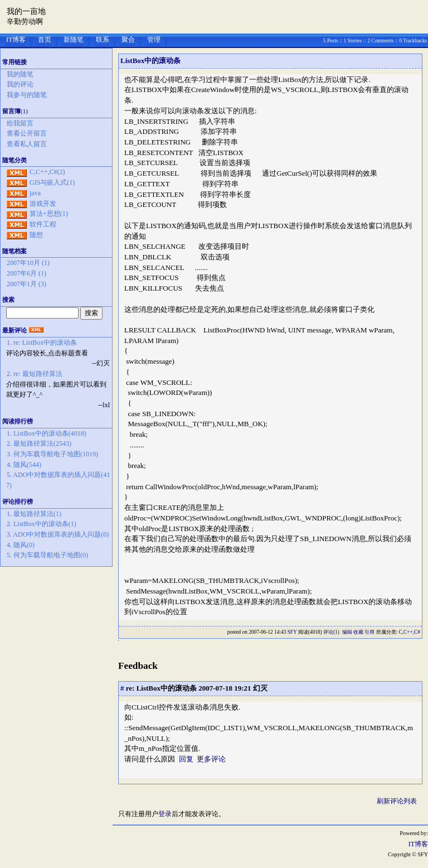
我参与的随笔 (27, 95)
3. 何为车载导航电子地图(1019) (52, 454)
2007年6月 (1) (26, 273)
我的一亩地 (26, 11)
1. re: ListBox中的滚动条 (42, 343)
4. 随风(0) (21, 545)
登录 (165, 814)
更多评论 (211, 759)
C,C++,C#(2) (47, 172)
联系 (103, 40)
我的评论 (20, 84)
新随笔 (74, 40)
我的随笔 (20, 74)
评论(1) (331, 632)
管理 (154, 40)
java (35, 193)
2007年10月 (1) (28, 263)
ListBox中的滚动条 (150, 61)
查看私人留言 (27, 144)
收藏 (358, 632)
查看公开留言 (27, 133)
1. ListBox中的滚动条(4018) (47, 433)
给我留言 (20, 123)
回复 (186, 759)
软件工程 (43, 224)
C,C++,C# (409, 632)
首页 (45, 40)
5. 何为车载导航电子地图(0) (47, 555)
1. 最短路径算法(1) (34, 514)
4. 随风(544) (24, 465)
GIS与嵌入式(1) (52, 182)
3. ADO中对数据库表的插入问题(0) (58, 534)
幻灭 (260, 688)
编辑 (347, 632)
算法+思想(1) (49, 214)
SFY (292, 632)
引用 (369, 632)
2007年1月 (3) (26, 284)
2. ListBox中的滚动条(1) (42, 524)
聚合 (128, 40)
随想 (36, 235)
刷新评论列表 (397, 801)
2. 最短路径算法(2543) (39, 443)
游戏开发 (43, 204)
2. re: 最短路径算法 (35, 374)
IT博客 (16, 40)
